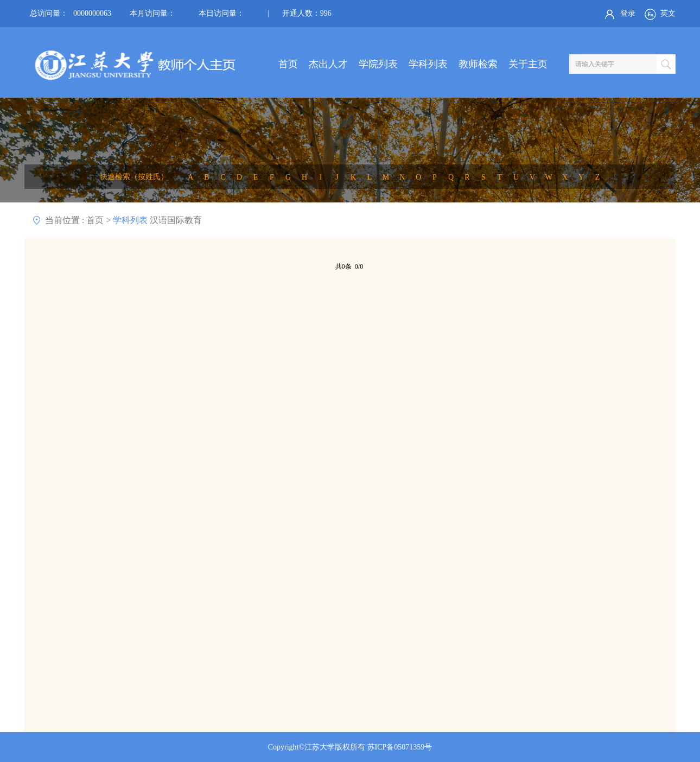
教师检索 (478, 64)
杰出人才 (328, 64)
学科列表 (428, 64)
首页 (288, 64)
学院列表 (378, 64)
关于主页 (528, 64)
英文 (659, 14)
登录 (619, 14)
